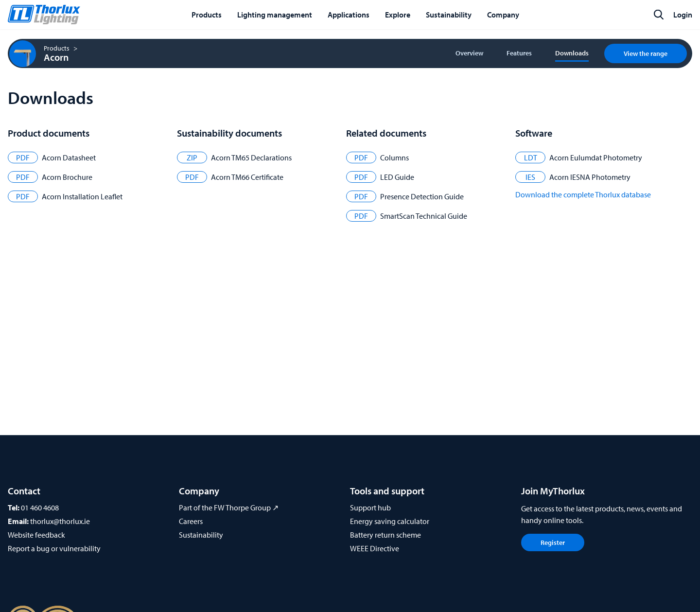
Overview (469, 53)
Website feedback (36, 535)
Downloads (572, 53)
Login (683, 15)
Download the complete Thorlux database (583, 194)
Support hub (370, 507)
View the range (646, 53)
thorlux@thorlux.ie (60, 521)
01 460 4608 (40, 507)
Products (57, 48)
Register (553, 542)
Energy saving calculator (390, 521)
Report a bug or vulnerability (54, 548)
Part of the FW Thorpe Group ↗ (229, 507)
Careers (191, 521)
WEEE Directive (375, 548)
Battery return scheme (385, 535)
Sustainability (201, 535)
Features (519, 53)
